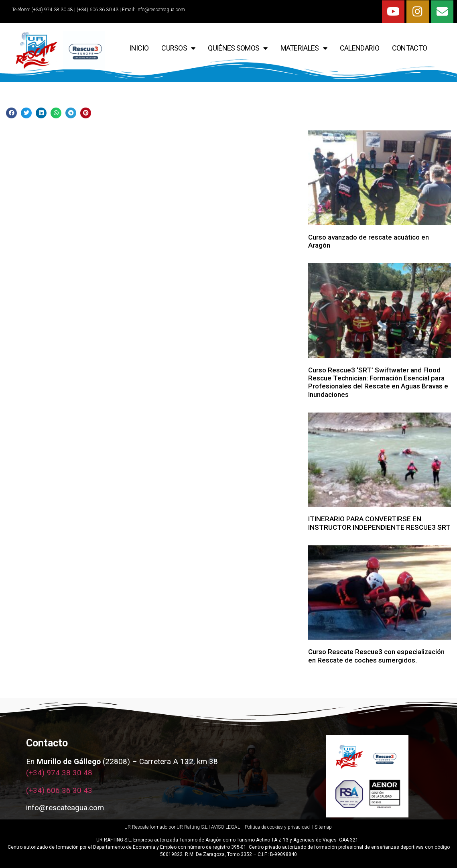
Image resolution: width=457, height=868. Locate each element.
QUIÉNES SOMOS (238, 48)
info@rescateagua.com (161, 10)
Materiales (304, 48)
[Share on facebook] (11, 113)
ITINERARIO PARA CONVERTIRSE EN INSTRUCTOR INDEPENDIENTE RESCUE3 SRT (379, 523)
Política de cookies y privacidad (278, 827)
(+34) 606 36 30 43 (59, 790)
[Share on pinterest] (86, 113)
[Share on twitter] (26, 113)
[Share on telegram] (71, 113)
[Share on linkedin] (41, 113)
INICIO (139, 48)
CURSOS (178, 48)
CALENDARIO (360, 48)
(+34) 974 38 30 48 (52, 10)
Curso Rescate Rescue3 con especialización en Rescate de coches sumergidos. (376, 656)
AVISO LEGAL (225, 827)
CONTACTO (409, 48)
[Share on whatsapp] (56, 113)
